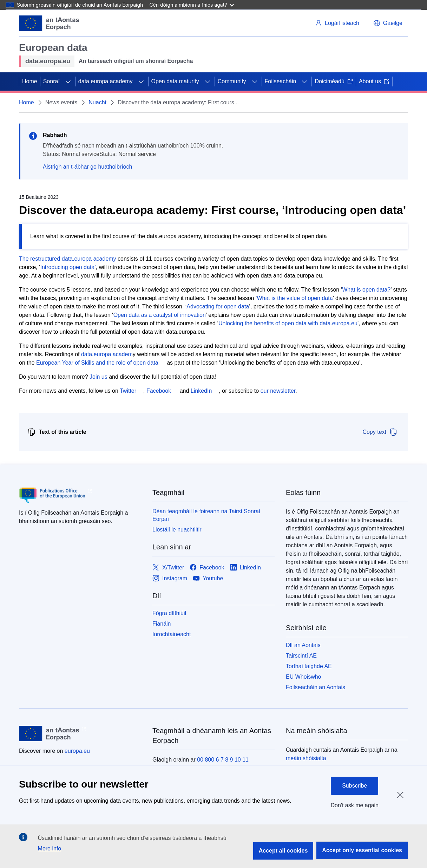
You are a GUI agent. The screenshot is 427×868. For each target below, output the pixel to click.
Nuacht (97, 102)
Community (232, 81)
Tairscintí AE (301, 656)
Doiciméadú (334, 81)
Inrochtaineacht (172, 634)
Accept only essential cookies (362, 850)
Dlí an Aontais (303, 645)
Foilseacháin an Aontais (316, 687)
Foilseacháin (281, 81)
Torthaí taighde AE (309, 666)
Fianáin (162, 624)
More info (50, 849)
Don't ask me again (355, 805)
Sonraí (51, 81)
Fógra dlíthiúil (169, 613)
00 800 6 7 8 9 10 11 (223, 760)
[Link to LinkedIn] (246, 567)
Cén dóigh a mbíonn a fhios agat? (192, 5)
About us (374, 81)
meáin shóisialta (306, 758)
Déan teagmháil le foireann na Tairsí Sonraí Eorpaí (206, 515)
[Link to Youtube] (208, 578)
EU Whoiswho (303, 677)
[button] (388, 23)
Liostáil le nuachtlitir (177, 530)
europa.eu (77, 751)
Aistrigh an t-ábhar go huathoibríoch (87, 167)
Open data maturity (175, 81)
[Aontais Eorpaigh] (49, 23)
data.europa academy (106, 81)
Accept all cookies (283, 851)
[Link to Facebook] (207, 567)
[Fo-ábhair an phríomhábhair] (68, 81)
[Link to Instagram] (170, 578)
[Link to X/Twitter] (168, 567)
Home (30, 81)
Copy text (380, 432)
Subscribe (354, 786)
